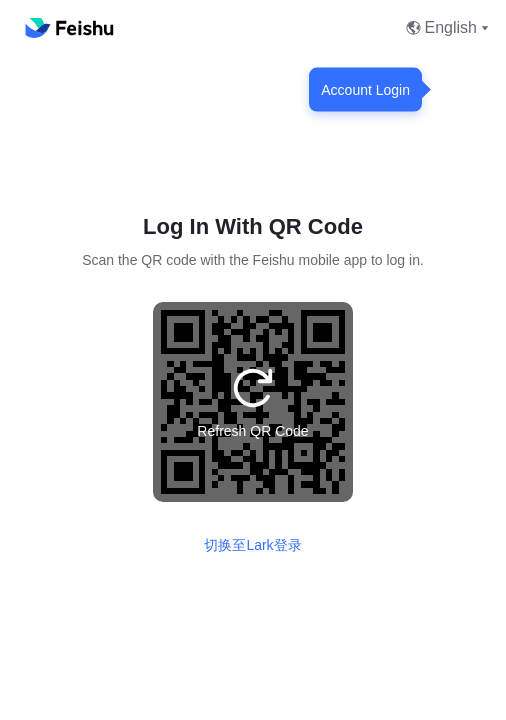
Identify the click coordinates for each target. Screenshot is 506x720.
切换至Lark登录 (252, 545)
